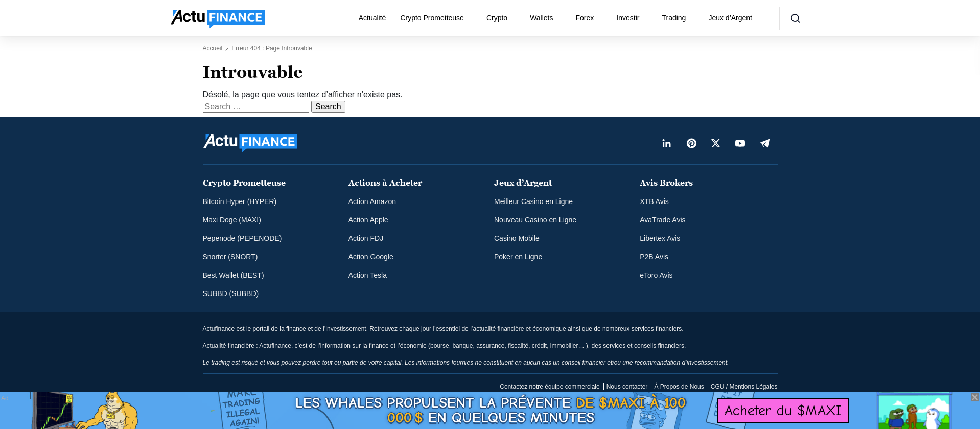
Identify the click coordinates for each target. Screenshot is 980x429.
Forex (585, 18)
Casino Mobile (517, 238)
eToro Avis (656, 275)
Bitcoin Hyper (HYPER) (240, 201)
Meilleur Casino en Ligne (533, 201)
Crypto (497, 18)
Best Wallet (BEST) (234, 275)
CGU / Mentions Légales (744, 387)
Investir (628, 18)
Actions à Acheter (385, 183)
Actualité (372, 18)
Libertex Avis (660, 238)
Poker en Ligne (518, 257)
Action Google (371, 257)
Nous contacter (627, 387)
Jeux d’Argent (730, 18)
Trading (674, 18)
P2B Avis (654, 257)
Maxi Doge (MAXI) (232, 220)
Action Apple (368, 220)
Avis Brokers (666, 183)
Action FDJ (366, 238)
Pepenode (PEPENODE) (242, 238)
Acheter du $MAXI (783, 410)
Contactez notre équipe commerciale (550, 387)
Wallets (541, 18)
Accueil (213, 48)
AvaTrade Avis (662, 220)
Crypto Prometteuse (432, 18)
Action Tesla (368, 275)
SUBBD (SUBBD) (231, 293)
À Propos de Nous (679, 387)
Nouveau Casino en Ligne (535, 220)
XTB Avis (654, 201)
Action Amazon (372, 201)
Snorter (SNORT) (230, 257)
